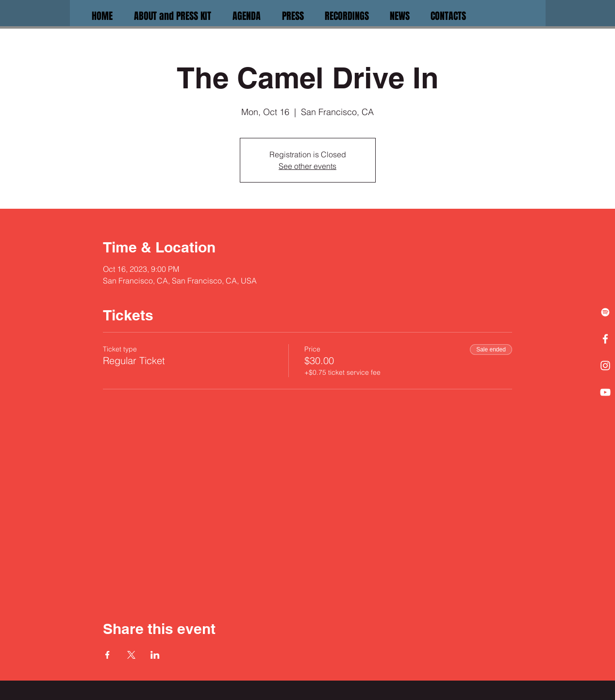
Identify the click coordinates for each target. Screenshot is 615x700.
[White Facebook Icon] (605, 339)
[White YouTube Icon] (605, 392)
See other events (307, 166)
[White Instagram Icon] (605, 366)
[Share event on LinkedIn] (155, 655)
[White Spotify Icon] (605, 312)
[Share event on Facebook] (108, 655)
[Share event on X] (131, 655)
